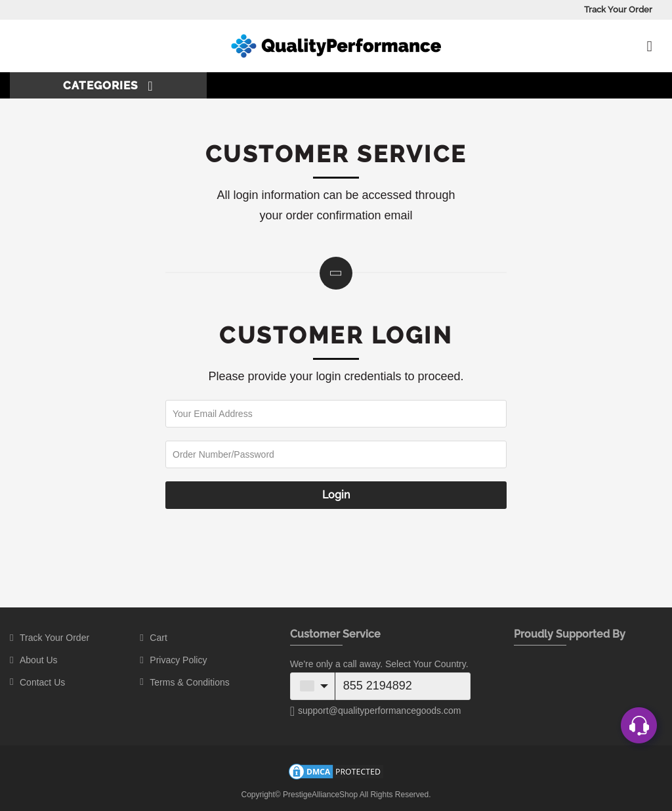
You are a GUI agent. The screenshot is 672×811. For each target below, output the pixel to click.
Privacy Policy (178, 660)
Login (336, 495)
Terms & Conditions (189, 682)
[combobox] (313, 686)
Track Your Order (618, 10)
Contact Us (42, 682)
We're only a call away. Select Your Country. (379, 664)
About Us (39, 660)
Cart (158, 638)
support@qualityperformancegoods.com (376, 711)
